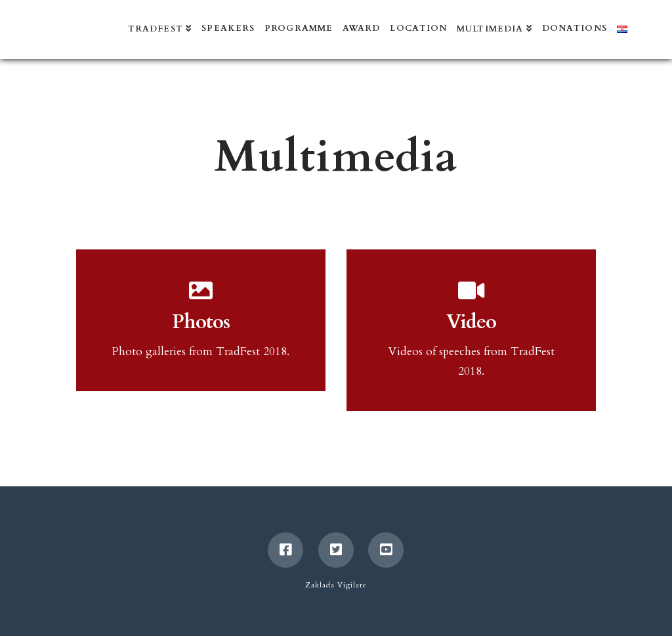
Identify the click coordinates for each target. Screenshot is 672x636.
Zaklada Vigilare (336, 585)
